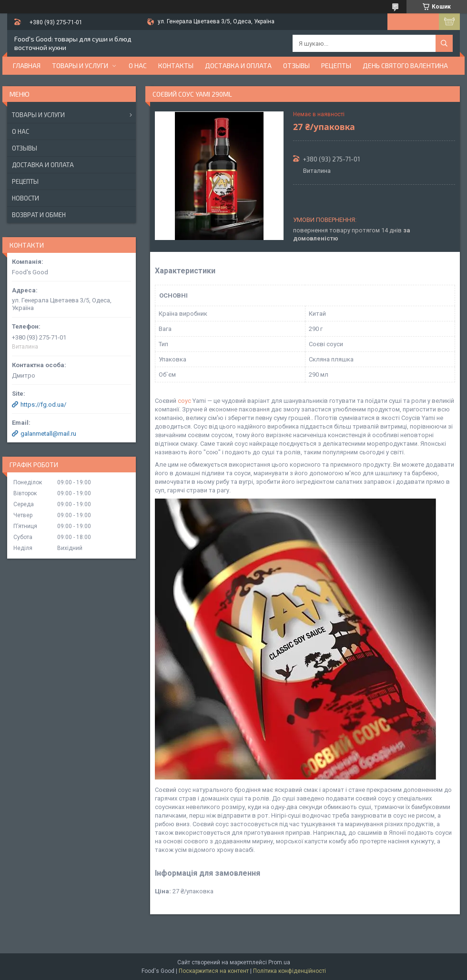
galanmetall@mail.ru (48, 434)
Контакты (176, 65)
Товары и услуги (80, 65)
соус (184, 401)
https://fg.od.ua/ (43, 405)
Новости (25, 198)
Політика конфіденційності (289, 971)
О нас (138, 65)
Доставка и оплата (238, 65)
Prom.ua (279, 962)
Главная (27, 65)
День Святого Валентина (405, 65)
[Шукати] (444, 43)
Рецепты (336, 65)
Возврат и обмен (39, 215)
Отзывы (296, 65)
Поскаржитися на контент (214, 971)
